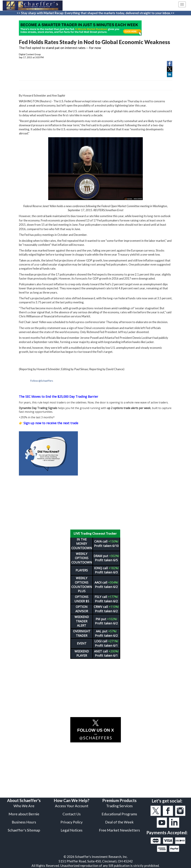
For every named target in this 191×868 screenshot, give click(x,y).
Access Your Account (72, 806)
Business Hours (24, 822)
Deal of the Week (119, 822)
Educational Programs (119, 814)
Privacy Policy (72, 822)
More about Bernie (24, 814)
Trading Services (119, 806)
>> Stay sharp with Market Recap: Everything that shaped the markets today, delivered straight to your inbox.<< (96, 13)
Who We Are (24, 806)
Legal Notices (72, 830)
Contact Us (72, 814)
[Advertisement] (96, 503)
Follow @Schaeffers (42, 381)
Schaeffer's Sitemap (24, 830)
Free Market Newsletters (119, 830)
